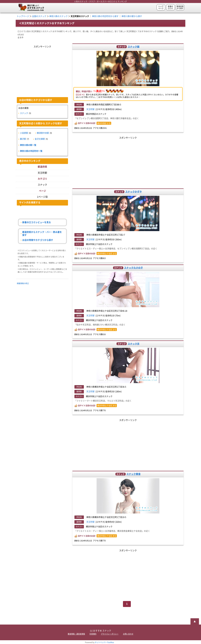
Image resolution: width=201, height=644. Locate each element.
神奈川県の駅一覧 (28, 145)
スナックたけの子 (133, 268)
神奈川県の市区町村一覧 (31, 151)
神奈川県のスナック (58, 16)
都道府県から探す (180, 7)
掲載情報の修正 (23, 283)
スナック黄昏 (133, 474)
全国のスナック (39, 16)
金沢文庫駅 (40, 139)
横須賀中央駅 (43, 133)
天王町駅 (90, 109)
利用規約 (93, 634)
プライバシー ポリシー (110, 634)
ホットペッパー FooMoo (104, 642)
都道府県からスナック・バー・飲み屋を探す (42, 234)
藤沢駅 (23, 139)
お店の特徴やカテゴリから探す (38, 240)
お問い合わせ (128, 634)
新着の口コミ (170, 7)
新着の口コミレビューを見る (37, 222)
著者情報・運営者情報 (76, 634)
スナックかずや (134, 192)
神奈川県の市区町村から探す (105, 16)
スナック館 (134, 47)
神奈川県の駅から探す (132, 16)
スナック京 (134, 344)
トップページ (161, 7)
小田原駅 (24, 133)
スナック (24, 113)
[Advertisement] (128, 162)
